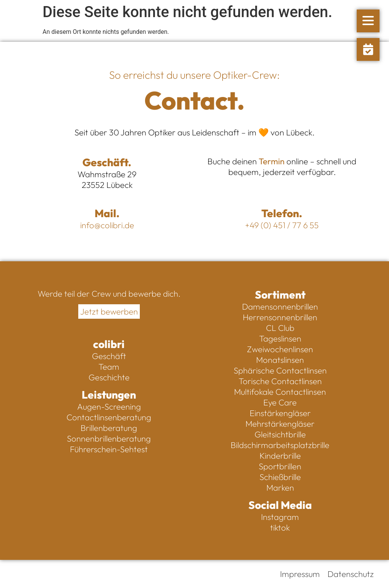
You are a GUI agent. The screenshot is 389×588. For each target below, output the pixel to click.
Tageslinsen (280, 338)
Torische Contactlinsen (280, 381)
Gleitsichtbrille (280, 434)
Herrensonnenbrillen (280, 317)
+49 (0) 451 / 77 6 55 (282, 225)
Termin (272, 161)
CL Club (280, 328)
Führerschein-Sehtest (109, 449)
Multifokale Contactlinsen (280, 392)
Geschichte (109, 377)
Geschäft (109, 356)
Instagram (280, 517)
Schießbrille (280, 477)
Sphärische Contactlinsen (280, 370)
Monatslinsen (280, 360)
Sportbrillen (280, 466)
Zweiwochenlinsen (280, 349)
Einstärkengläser (280, 413)
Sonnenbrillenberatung (109, 439)
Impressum (300, 574)
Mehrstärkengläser (280, 424)
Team (109, 367)
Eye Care (280, 402)
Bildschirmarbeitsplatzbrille (280, 445)
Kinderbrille (280, 456)
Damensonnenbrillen (280, 307)
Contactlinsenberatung (109, 417)
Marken (280, 488)
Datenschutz (351, 574)
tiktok (280, 528)
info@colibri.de (107, 225)
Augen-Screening (109, 407)
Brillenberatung (109, 428)
